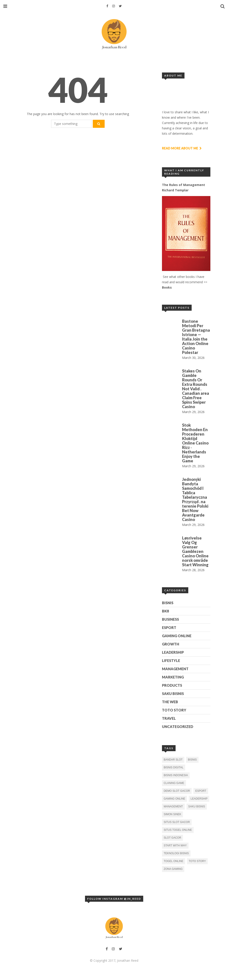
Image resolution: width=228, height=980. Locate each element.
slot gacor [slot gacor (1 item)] (172, 838)
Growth (171, 644)
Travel (169, 718)
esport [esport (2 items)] (201, 791)
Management (175, 669)
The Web (170, 702)
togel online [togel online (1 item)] (174, 861)
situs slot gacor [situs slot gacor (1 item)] (177, 822)
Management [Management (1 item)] (173, 806)
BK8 (165, 611)
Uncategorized (178, 727)
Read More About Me (182, 148)
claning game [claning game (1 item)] (174, 783)
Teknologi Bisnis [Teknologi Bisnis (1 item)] (176, 853)
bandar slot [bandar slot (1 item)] (173, 760)
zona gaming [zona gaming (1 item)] (173, 869)
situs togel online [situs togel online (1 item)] (178, 830)
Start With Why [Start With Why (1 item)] (175, 846)
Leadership (173, 652)
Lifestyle (171, 661)
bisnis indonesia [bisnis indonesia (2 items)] (176, 775)
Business (170, 619)
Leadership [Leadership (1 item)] (199, 799)
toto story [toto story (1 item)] (197, 861)
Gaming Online (177, 636)
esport (169, 627)
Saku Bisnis (173, 694)
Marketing (173, 677)
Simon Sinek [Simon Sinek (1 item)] (173, 814)
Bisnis (168, 603)
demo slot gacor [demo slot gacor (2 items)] (177, 791)
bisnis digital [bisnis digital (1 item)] (174, 767)
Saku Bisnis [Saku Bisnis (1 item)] (197, 806)
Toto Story (174, 710)
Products (172, 685)
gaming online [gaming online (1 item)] (175, 799)
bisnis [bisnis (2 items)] (192, 760)
